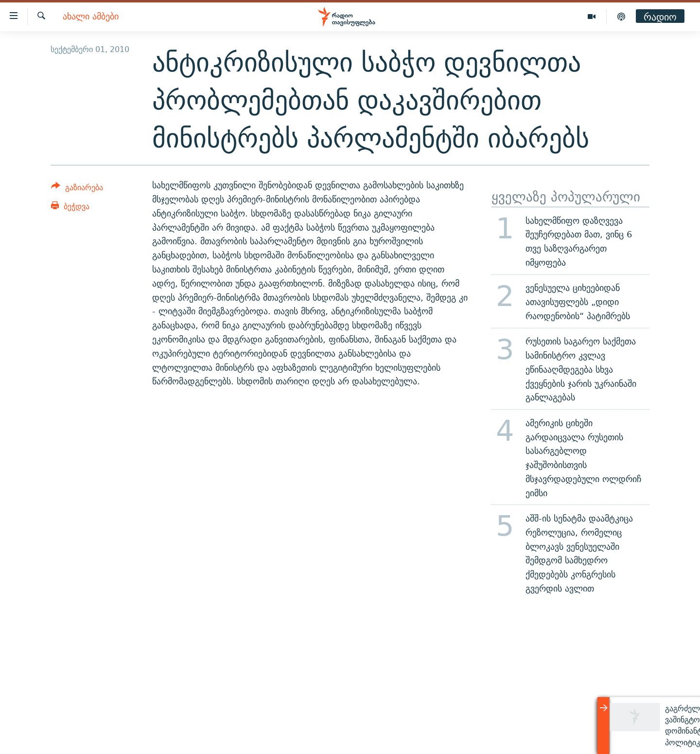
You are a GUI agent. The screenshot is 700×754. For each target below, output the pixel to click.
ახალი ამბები (91, 17)
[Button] (77, 189)
